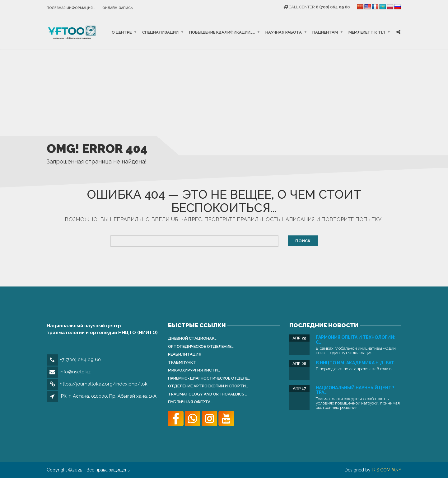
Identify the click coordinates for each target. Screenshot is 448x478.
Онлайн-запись (118, 8)
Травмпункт (182, 362)
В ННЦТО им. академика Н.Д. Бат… (356, 363)
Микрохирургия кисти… (194, 370)
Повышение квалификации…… (222, 32)
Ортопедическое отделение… (201, 346)
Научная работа (284, 32)
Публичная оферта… (190, 402)
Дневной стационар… (192, 338)
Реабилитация (185, 354)
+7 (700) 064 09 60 (80, 360)
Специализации (160, 32)
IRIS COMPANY (387, 470)
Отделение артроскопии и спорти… (208, 386)
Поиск (303, 241)
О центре (122, 32)
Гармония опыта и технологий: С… (356, 340)
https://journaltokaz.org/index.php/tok (104, 384)
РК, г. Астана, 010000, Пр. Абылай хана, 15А (109, 396)
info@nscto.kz (75, 372)
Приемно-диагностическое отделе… (209, 378)
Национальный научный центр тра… (355, 390)
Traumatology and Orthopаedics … (208, 394)
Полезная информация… (71, 8)
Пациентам (325, 32)
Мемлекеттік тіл (367, 32)
